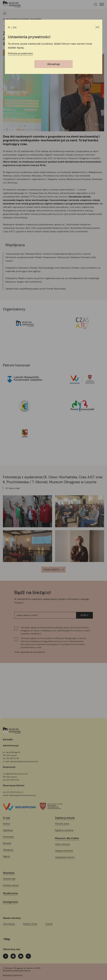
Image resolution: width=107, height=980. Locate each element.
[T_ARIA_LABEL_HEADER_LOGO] (12, 4)
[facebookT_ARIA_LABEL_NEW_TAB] (6, 956)
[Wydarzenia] (12, 893)
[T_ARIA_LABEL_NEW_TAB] (22, 975)
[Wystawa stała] (11, 879)
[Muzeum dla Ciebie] (69, 838)
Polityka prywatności (20, 53)
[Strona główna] (5, 13)
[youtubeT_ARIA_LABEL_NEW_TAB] (21, 956)
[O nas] (8, 818)
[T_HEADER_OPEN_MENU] (102, 4)
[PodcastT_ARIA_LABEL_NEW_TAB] (51, 924)
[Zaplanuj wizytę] (67, 818)
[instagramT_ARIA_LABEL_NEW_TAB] (13, 956)
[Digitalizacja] (10, 830)
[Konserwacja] (10, 837)
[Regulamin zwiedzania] (66, 830)
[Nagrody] (8, 856)
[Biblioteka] (9, 843)
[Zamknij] (97, 27)
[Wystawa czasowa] (13, 885)
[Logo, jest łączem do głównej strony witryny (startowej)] (12, 731)
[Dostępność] (12, 902)
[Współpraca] (10, 850)
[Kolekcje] (8, 824)
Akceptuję (54, 64)
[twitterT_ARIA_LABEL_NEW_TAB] (28, 956)
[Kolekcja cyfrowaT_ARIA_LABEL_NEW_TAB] (32, 924)
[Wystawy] (11, 873)
